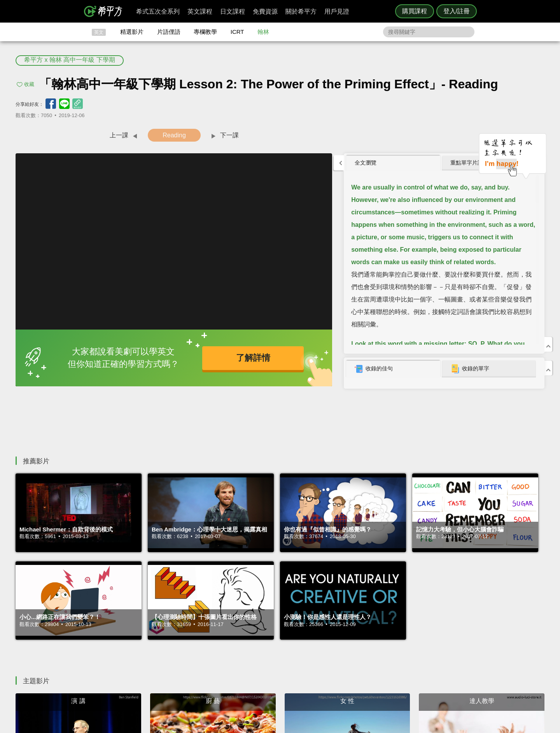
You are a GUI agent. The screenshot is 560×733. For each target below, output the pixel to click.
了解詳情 (253, 358)
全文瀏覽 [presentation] (366, 163)
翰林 (263, 32)
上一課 (119, 135)
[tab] (393, 163)
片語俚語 (169, 32)
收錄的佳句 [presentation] (374, 369)
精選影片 (132, 32)
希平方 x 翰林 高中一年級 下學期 (70, 60)
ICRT (237, 32)
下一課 (229, 135)
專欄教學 (205, 32)
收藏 (29, 84)
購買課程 (415, 11)
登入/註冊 (457, 11)
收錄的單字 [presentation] (470, 369)
